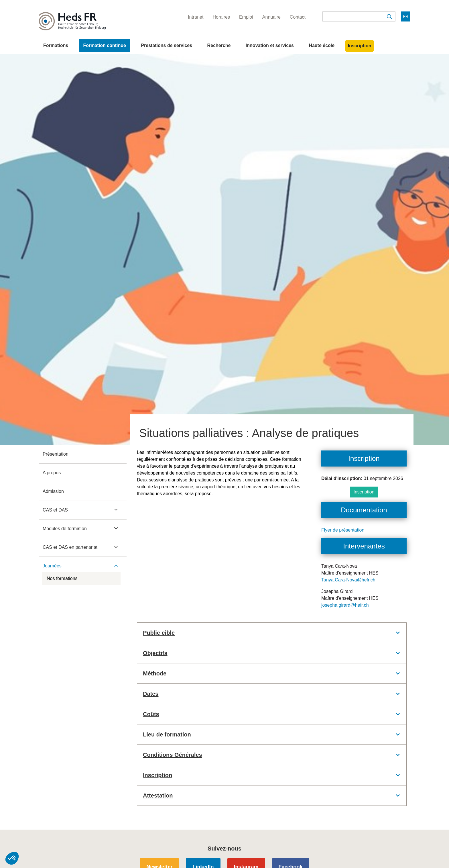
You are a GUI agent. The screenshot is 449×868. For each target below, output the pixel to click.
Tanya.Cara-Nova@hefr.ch (348, 580)
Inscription (360, 46)
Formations (56, 45)
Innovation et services (270, 45)
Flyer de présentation (343, 530)
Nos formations (62, 578)
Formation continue (105, 45)
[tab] (272, 633)
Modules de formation (65, 529)
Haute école (322, 45)
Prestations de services (167, 45)
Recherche (219, 45)
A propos (52, 473)
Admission (53, 491)
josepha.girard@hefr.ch (345, 605)
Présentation (56, 454)
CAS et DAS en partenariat (70, 547)
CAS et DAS (55, 510)
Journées (52, 566)
